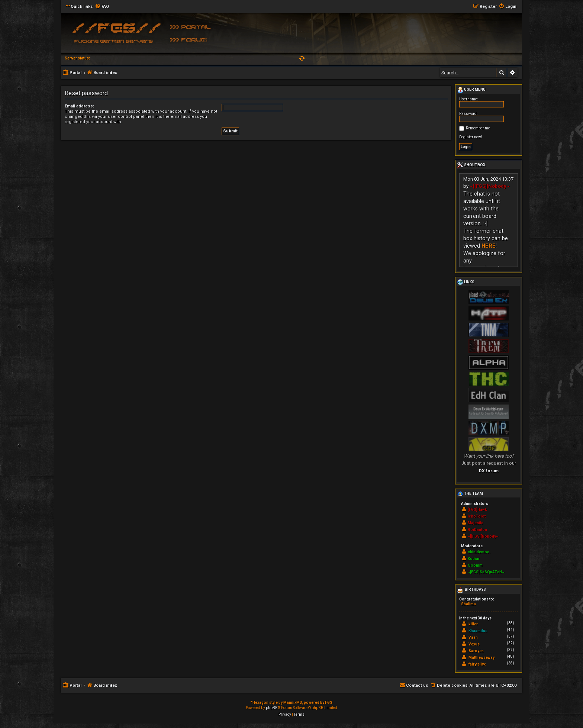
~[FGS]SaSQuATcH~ (486, 572)
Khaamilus (478, 631)
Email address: (79, 106)
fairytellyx (477, 664)
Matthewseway (481, 658)
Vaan (473, 637)
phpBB (272, 708)
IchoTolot (477, 516)
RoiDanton (477, 530)
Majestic (476, 523)
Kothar (474, 559)
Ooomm (475, 565)
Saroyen (476, 651)
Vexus (474, 644)
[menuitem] (102, 7)
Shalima (468, 604)
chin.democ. (479, 552)
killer (473, 624)
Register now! (471, 137)
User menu (471, 90)
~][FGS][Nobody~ (490, 186)
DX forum (489, 471)
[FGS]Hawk (477, 510)
